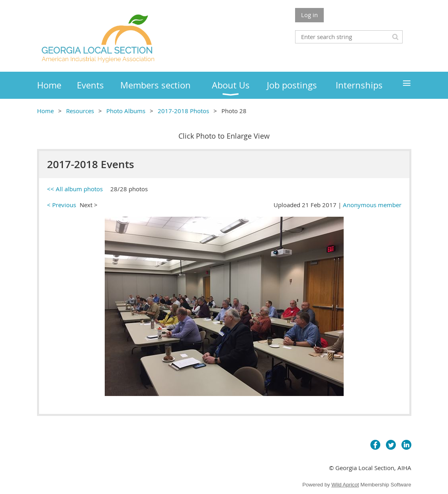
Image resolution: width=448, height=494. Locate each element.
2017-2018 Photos (183, 111)
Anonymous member (372, 205)
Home (45, 111)
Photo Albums (126, 111)
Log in (309, 15)
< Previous (62, 205)
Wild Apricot (345, 485)
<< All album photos (75, 189)
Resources (80, 111)
